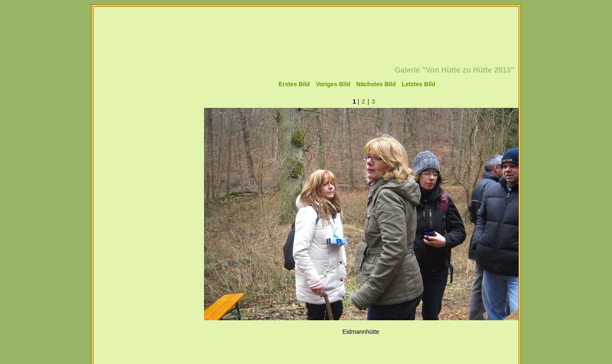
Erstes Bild (295, 84)
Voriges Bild (333, 84)
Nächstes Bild (376, 84)
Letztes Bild (418, 84)
